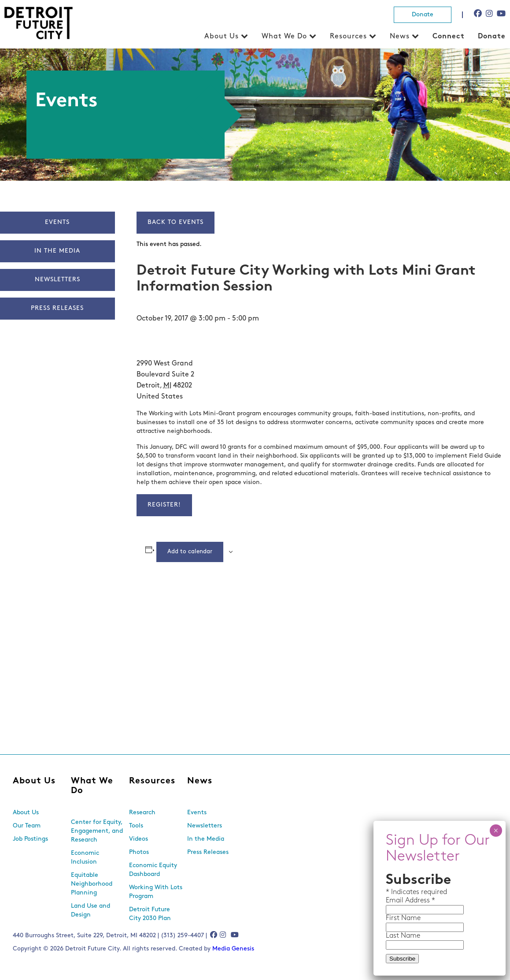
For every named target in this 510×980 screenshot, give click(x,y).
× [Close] (496, 831)
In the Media (206, 839)
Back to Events (176, 222)
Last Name (403, 936)
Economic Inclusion (85, 858)
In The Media (57, 251)
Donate (423, 15)
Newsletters (57, 280)
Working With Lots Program (156, 892)
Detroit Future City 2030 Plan (150, 914)
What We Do (284, 37)
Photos (139, 852)
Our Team (27, 826)
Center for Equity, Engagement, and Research (97, 831)
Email (395, 901)
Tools (136, 826)
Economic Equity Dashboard (153, 870)
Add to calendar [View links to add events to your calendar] (190, 552)
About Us (222, 37)
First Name (403, 918)
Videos (139, 839)
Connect (449, 37)
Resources (348, 37)
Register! (164, 505)
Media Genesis (233, 949)
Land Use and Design (91, 911)
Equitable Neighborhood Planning (92, 884)
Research (142, 813)
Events (57, 222)
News (400, 37)
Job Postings (30, 839)
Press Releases (57, 308)
